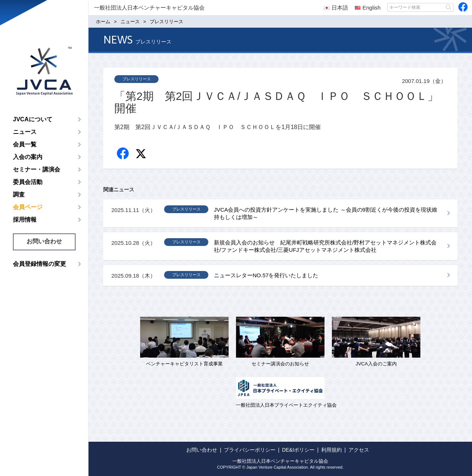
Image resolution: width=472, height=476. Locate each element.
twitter (142, 155)
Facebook (123, 154)
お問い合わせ (44, 241)
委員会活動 (28, 182)
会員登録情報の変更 (39, 264)
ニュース (25, 132)
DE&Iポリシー (299, 450)
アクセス (359, 450)
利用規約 (332, 450)
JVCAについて (33, 119)
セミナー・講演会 (37, 169)
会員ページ (28, 207)
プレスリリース (137, 79)
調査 (19, 194)
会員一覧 (25, 144)
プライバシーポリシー (250, 450)
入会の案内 (28, 157)
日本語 (336, 8)
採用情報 (25, 220)
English (368, 8)
